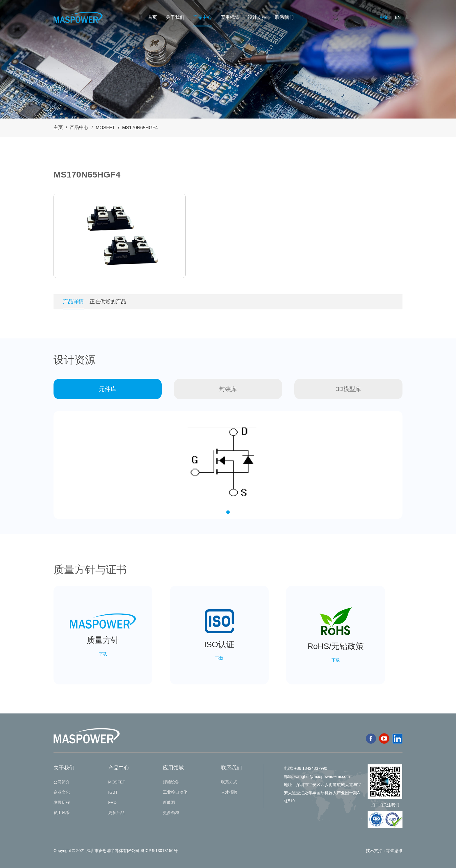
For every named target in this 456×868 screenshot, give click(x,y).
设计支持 (257, 17)
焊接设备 (171, 782)
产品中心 (202, 17)
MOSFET (105, 128)
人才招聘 (229, 792)
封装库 (228, 389)
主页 (58, 127)
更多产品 (116, 813)
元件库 (108, 389)
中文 (384, 17)
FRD (112, 802)
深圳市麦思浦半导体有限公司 (113, 851)
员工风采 (62, 813)
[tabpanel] (120, 236)
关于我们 (175, 17)
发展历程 (62, 802)
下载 (103, 654)
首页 (152, 17)
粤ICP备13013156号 (159, 851)
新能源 (169, 802)
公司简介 (62, 782)
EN (398, 17)
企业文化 (62, 792)
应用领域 (230, 17)
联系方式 (229, 782)
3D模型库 (348, 389)
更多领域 (171, 813)
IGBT (113, 792)
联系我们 (284, 17)
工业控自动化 (175, 792)
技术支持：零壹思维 (384, 851)
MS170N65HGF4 (140, 128)
